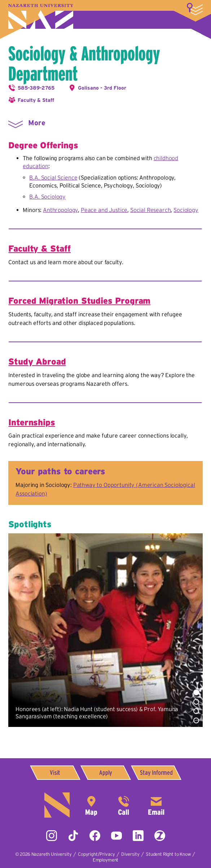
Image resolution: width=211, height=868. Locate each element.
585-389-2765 (36, 88)
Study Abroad (37, 361)
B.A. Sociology (47, 196)
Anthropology (60, 210)
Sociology (186, 210)
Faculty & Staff (36, 100)
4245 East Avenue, (91, 805)
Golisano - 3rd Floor (102, 88)
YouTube (117, 836)
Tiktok (73, 836)
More (195, 9)
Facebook (95, 836)
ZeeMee (160, 836)
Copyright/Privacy (96, 854)
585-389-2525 (124, 805)
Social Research (151, 210)
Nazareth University (41, 16)
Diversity (130, 854)
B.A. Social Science (53, 177)
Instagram (52, 836)
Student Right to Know (168, 854)
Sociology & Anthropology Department (84, 63)
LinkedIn (138, 836)
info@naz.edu (156, 805)
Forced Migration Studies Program (79, 301)
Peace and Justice (104, 210)
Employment (105, 860)
